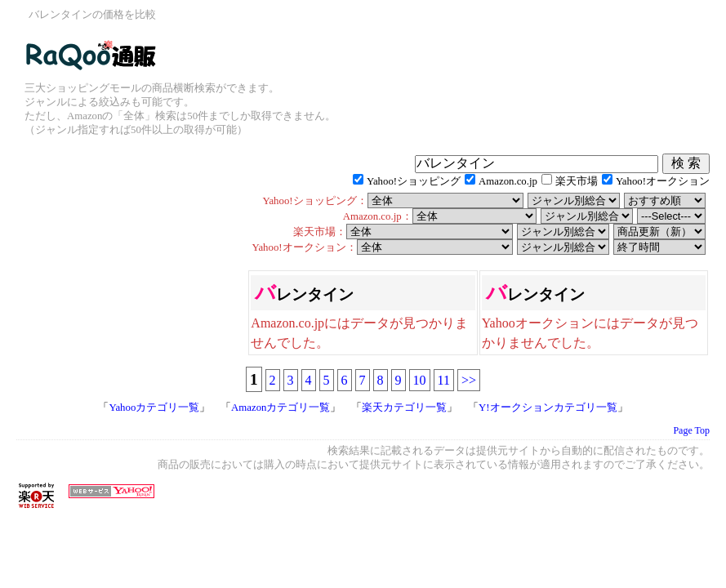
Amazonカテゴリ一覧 (281, 408)
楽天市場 (577, 181)
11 (444, 380)
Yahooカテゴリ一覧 (154, 408)
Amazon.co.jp (508, 181)
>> (469, 380)
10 (420, 380)
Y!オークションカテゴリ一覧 (548, 408)
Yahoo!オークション (663, 181)
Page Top (691, 430)
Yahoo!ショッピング (414, 181)
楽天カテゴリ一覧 (404, 408)
